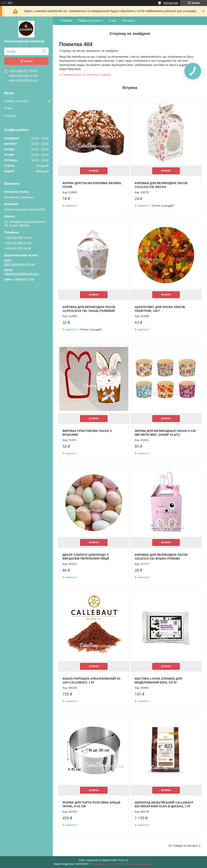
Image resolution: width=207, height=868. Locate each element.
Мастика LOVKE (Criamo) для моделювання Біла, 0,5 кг (158, 680)
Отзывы (10, 116)
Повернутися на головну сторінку (86, 75)
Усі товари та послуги (183, 846)
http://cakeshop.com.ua (20, 264)
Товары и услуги (16, 101)
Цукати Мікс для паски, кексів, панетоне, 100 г (160, 309)
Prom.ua (123, 860)
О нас (8, 108)
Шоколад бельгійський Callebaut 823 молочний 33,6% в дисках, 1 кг (164, 804)
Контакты (128, 21)
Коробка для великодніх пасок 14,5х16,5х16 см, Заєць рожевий (89, 309)
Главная (66, 21)
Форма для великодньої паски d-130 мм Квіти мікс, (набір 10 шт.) (165, 433)
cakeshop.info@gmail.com (22, 274)
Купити (94, 171)
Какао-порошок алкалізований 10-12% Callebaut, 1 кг (92, 680)
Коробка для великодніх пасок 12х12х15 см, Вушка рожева (161, 557)
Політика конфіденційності (138, 864)
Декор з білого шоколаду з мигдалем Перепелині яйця (86, 557)
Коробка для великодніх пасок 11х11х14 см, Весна (161, 185)
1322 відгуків (171, 3)
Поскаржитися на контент (105, 864)
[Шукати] (44, 51)
